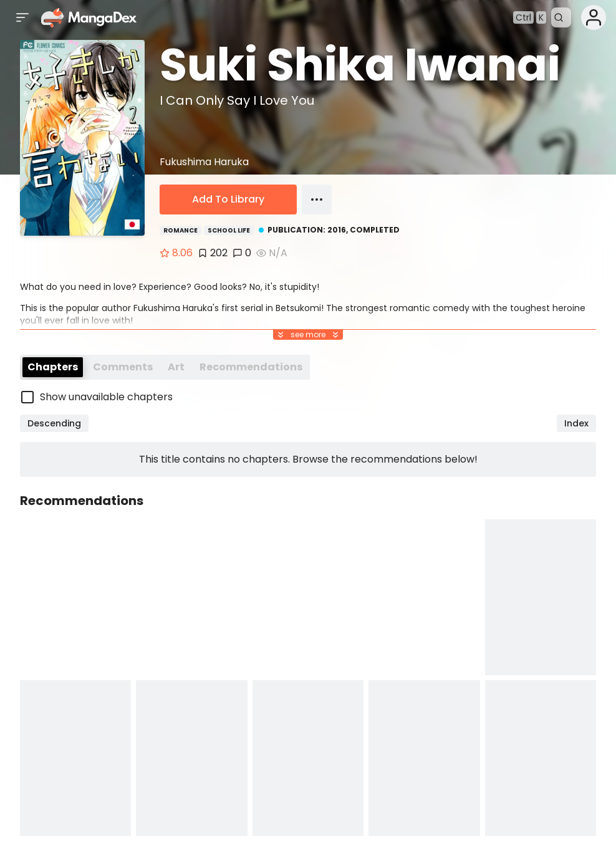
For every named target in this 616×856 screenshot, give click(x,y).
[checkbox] (308, 397)
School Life (229, 230)
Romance (180, 230)
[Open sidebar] (22, 17)
